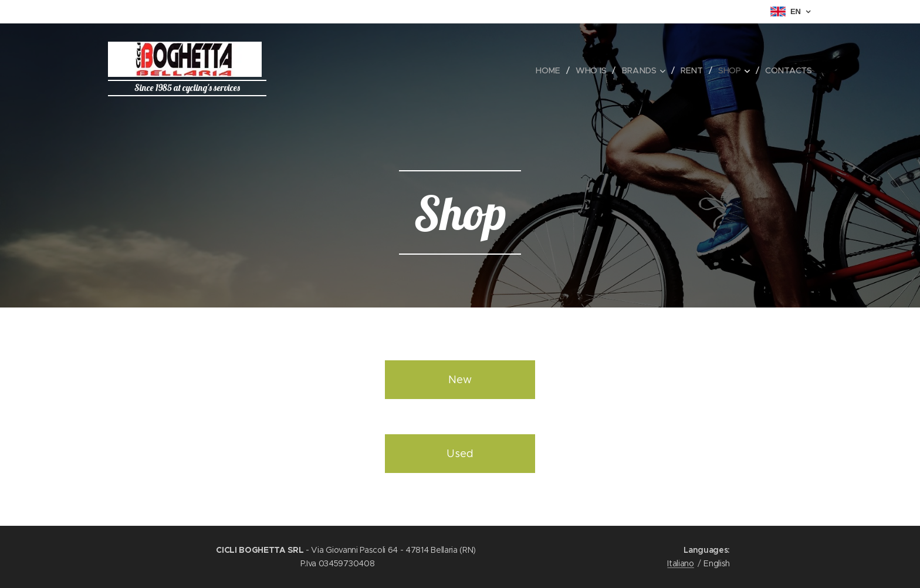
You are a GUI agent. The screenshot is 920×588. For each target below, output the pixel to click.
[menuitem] (552, 70)
